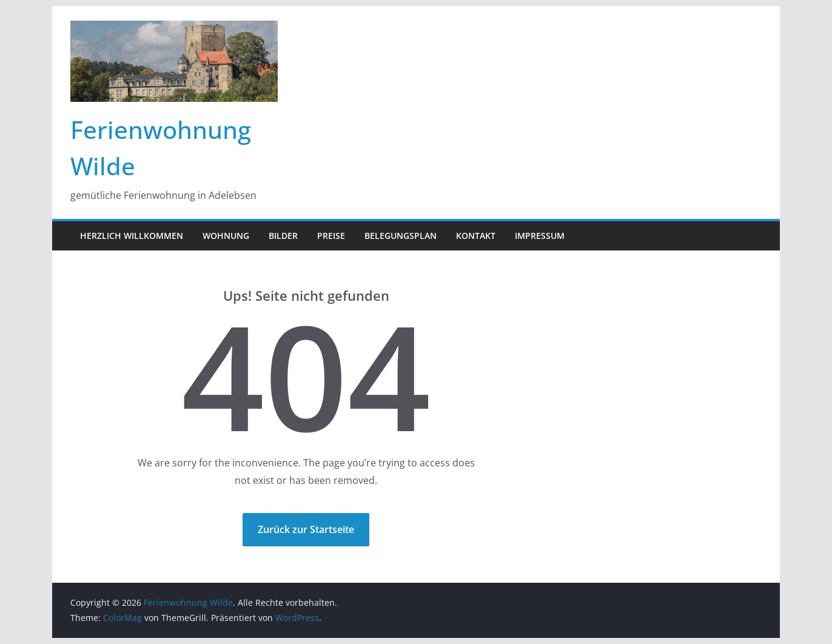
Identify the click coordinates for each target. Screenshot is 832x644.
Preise (331, 236)
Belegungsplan (401, 236)
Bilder (283, 236)
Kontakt (476, 236)
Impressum (540, 236)
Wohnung (226, 236)
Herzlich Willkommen (132, 236)
